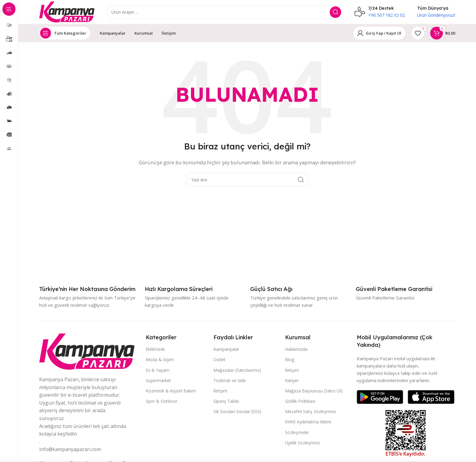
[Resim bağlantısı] (87, 351)
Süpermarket (158, 381)
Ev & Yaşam (158, 370)
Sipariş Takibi (226, 401)
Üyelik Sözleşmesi (303, 443)
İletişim (220, 391)
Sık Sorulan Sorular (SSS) (237, 412)
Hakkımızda (296, 349)
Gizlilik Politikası (300, 401)
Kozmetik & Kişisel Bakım (171, 391)
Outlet (219, 360)
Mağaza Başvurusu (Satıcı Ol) (314, 391)
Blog (290, 360)
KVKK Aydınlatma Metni (308, 422)
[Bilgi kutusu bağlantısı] (87, 289)
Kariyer (292, 381)
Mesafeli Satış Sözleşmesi (310, 412)
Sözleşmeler (297, 433)
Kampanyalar (226, 349)
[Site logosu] (67, 12)
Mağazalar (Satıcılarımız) (237, 370)
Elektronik (155, 349)
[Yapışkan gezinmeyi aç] (65, 33)
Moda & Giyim (160, 360)
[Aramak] (225, 12)
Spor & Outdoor (161, 401)
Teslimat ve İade (230, 381)
